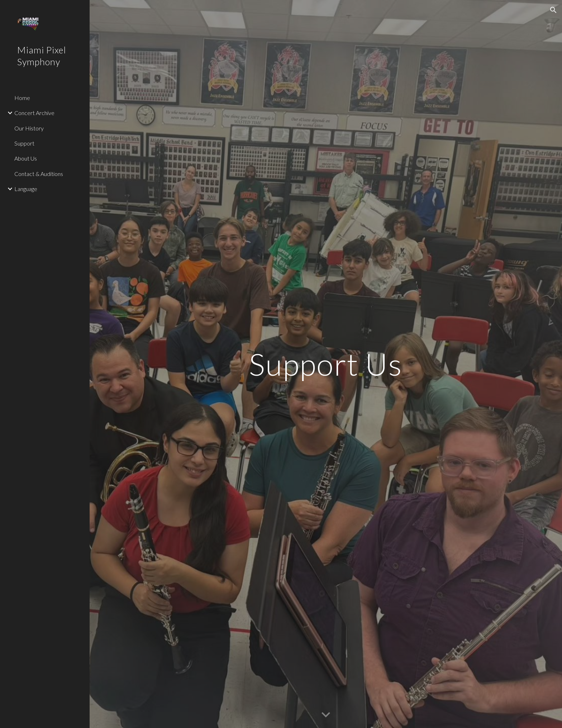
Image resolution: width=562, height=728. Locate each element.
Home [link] (22, 98)
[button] (553, 10)
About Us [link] (26, 158)
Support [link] (24, 143)
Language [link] (26, 189)
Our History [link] (29, 128)
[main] (326, 364)
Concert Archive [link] (34, 113)
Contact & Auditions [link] (39, 174)
